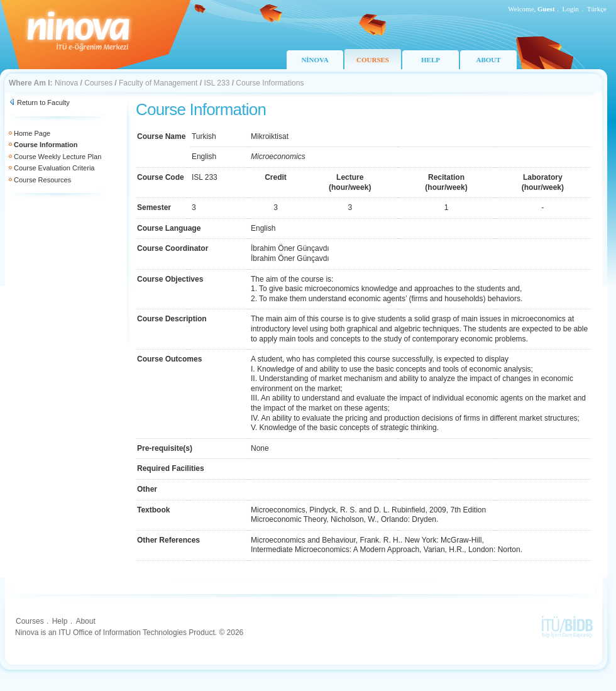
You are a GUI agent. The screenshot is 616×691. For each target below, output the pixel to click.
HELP (431, 60)
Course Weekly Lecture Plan (58, 157)
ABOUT (488, 60)
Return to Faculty (43, 102)
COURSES (373, 60)
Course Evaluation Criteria (54, 168)
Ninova (66, 83)
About (85, 621)
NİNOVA (315, 60)
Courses (98, 83)
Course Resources (42, 180)
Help (60, 621)
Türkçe (597, 9)
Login (571, 9)
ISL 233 (217, 83)
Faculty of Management (158, 83)
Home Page (32, 133)
